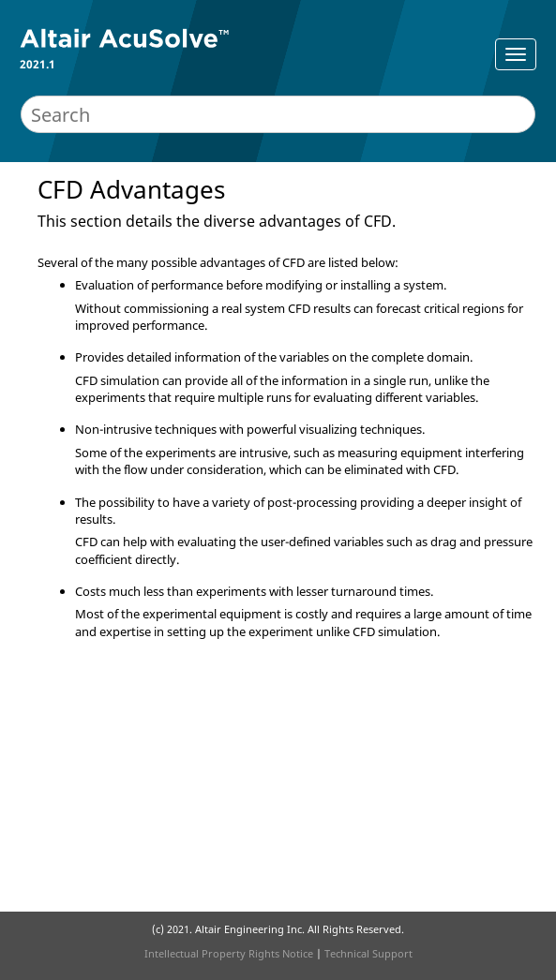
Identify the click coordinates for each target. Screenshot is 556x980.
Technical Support (368, 953)
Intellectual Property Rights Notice (229, 953)
